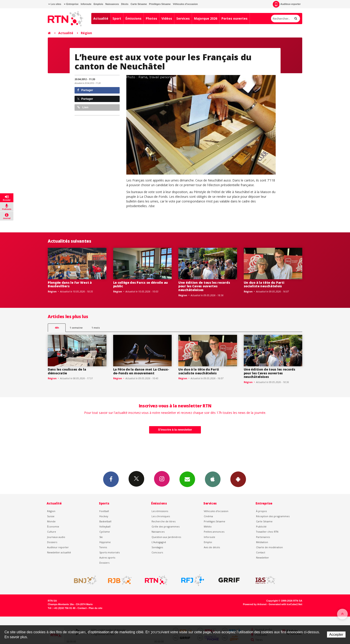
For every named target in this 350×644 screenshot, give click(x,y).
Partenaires (263, 537)
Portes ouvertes (234, 18)
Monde (51, 521)
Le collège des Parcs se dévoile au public (141, 284)
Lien (83, 107)
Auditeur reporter (58, 547)
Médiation (262, 542)
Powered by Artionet (255, 604)
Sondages (157, 547)
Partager (85, 90)
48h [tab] (57, 328)
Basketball (105, 521)
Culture (52, 532)
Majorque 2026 (206, 18)
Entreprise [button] (71, 4)
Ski (101, 537)
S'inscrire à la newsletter (175, 430)
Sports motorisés (109, 552)
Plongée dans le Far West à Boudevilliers (70, 284)
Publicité (261, 526)
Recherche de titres (164, 521)
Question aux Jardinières (166, 537)
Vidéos (167, 18)
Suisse (51, 516)
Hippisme (105, 542)
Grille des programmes (166, 526)
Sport (117, 18)
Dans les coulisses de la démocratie (67, 371)
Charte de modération (269, 547)
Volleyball (105, 526)
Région (86, 33)
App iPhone (213, 479)
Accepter (336, 635)
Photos (151, 18)
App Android (238, 479)
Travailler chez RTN (267, 532)
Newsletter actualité (59, 552)
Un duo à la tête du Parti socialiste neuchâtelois (264, 284)
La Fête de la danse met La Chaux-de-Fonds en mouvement (141, 371)
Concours (157, 552)
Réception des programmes (273, 516)
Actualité (101, 18)
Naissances (112, 4)
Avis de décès (212, 547)
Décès (125, 4)
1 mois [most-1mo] (96, 328)
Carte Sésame (139, 4)
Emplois (98, 4)
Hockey (104, 516)
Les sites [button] (55, 4)
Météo (208, 526)
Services (183, 18)
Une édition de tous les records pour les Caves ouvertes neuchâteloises (204, 286)
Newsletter (262, 558)
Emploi (208, 542)
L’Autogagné (159, 542)
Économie (53, 526)
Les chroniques (161, 516)
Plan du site (95, 608)
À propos (261, 511)
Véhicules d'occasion (185, 4)
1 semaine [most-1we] (76, 328)
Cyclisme (105, 532)
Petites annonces (214, 532)
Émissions (133, 18)
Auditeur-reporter (287, 4)
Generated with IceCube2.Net (285, 604)
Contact (261, 552)
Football (104, 511)
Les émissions (160, 511)
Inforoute (86, 4)
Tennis (103, 547)
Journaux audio (56, 537)
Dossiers (52, 542)
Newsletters (187, 479)
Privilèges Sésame (160, 4)
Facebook (111, 479)
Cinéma (208, 516)
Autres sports (107, 558)
